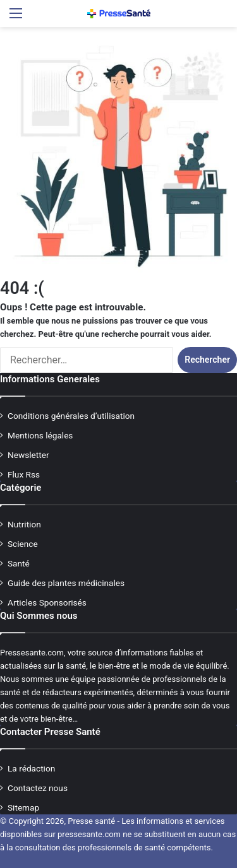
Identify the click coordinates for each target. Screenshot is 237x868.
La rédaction (31, 768)
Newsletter (28, 455)
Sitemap (23, 807)
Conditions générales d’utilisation (71, 416)
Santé (19, 563)
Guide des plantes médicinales (66, 583)
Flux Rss (24, 474)
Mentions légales (40, 435)
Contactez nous (38, 788)
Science (23, 544)
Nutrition (24, 524)
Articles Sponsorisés (47, 602)
